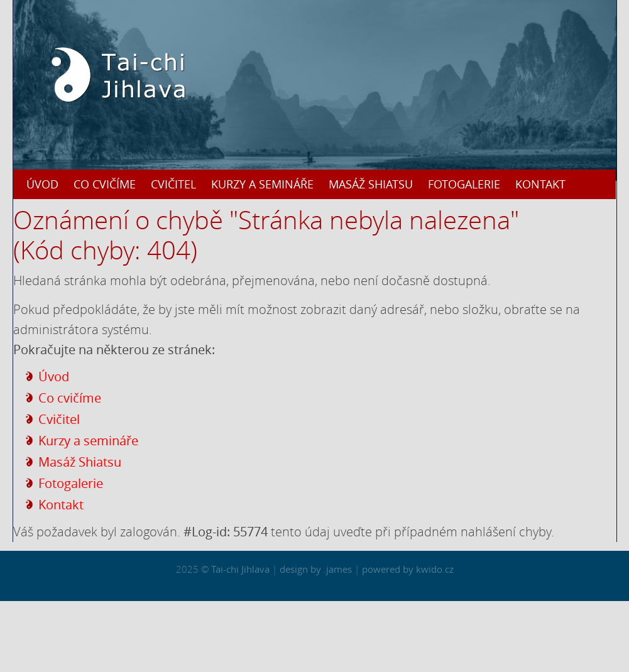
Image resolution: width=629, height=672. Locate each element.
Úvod (42, 184)
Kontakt (540, 184)
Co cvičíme (105, 184)
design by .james (317, 569)
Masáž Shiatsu (371, 184)
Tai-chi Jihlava (240, 569)
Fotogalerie (464, 184)
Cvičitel (173, 184)
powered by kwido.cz (408, 569)
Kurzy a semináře (262, 184)
